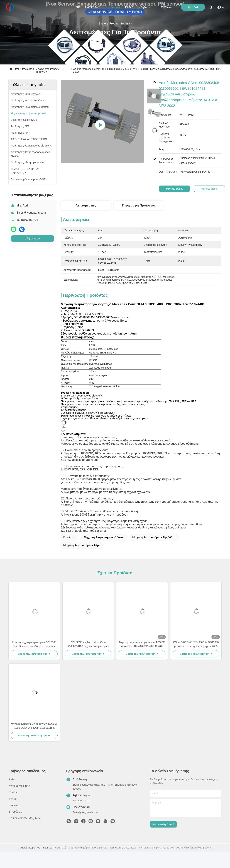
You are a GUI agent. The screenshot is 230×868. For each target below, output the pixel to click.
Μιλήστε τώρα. (33, 239)
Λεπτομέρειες (86, 205)
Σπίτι (78, 7)
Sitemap (47, 848)
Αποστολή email (163, 824)
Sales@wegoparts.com (31, 213)
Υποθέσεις (15, 812)
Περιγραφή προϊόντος (139, 205)
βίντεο (129, 7)
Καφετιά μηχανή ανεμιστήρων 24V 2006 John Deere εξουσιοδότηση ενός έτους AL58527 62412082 (34, 644)
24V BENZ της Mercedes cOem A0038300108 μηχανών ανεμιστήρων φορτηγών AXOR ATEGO (88, 644)
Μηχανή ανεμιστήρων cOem (103, 537)
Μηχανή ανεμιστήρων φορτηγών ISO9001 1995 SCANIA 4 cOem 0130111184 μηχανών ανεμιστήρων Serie (34, 726)
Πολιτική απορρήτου (29, 848)
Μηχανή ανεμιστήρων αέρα (82, 545)
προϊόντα (113, 7)
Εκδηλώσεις (146, 7)
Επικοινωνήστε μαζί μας (167, 7)
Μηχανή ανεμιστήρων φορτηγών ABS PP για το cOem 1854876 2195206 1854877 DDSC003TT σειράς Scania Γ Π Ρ (142, 644)
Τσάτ (193, 7)
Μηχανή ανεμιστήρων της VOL (153, 537)
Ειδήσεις (14, 805)
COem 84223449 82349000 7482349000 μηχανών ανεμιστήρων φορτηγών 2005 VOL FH (196, 644)
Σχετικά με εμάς (93, 7)
